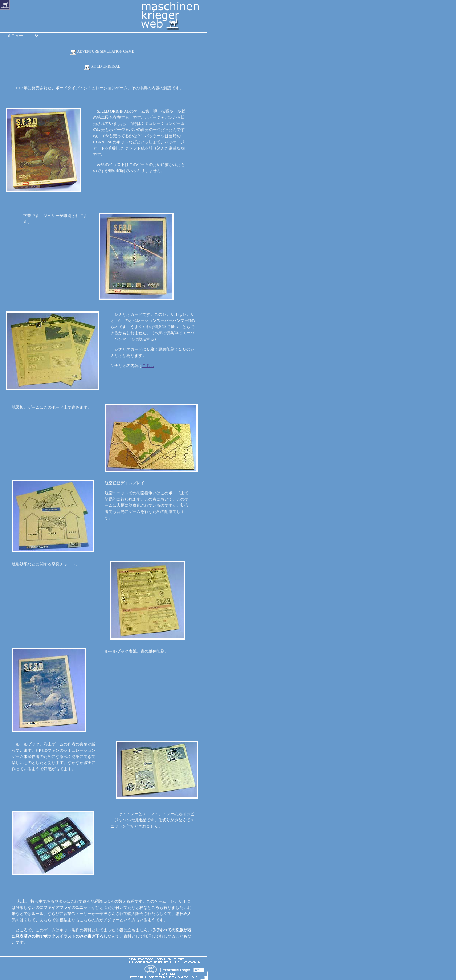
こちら (148, 366)
